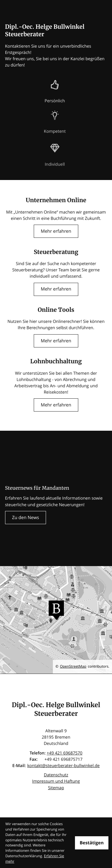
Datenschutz (56, 775)
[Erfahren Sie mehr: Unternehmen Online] (56, 231)
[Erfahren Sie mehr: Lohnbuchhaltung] (56, 405)
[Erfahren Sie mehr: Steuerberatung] (56, 289)
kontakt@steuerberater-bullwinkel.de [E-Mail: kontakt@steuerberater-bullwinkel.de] (63, 766)
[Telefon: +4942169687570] (65, 753)
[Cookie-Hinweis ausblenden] (92, 843)
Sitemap (56, 788)
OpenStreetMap (73, 666)
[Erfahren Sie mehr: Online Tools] (56, 341)
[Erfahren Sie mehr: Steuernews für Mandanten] (26, 518)
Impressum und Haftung (56, 781)
